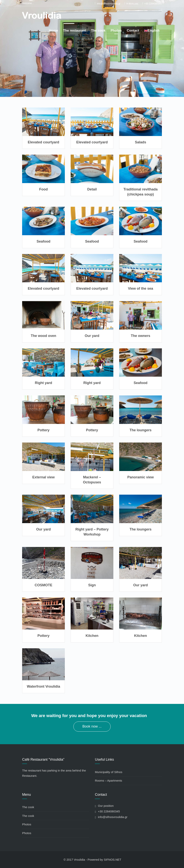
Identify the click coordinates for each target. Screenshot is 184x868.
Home (53, 31)
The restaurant (75, 31)
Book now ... (92, 726)
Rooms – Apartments (108, 781)
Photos (116, 31)
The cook (98, 31)
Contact (133, 31)
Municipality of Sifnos (109, 772)
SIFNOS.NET (113, 860)
